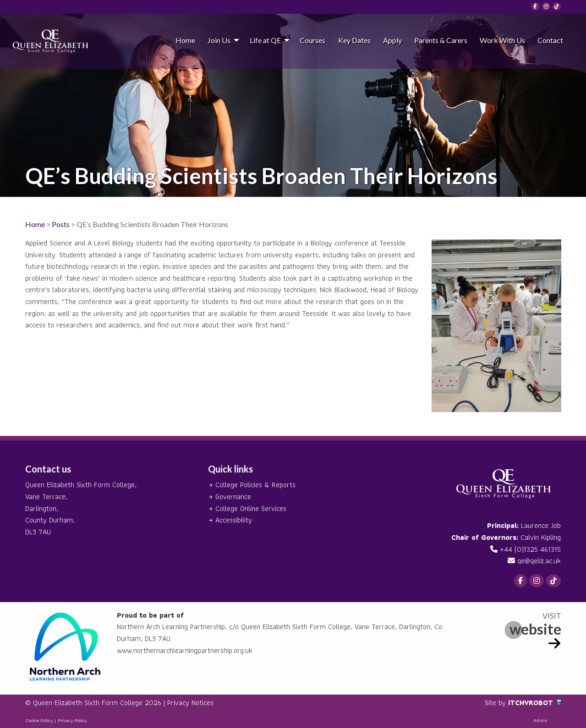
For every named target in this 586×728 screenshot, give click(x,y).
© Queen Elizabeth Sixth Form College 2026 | (96, 703)
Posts (61, 224)
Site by (496, 703)
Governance (233, 497)
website (535, 629)
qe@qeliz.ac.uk (539, 561)
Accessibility (234, 520)
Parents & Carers (441, 40)
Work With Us (502, 40)
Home (185, 40)
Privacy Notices (190, 703)
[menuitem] (185, 40)
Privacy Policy (72, 720)
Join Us (219, 40)
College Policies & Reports (255, 485)
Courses (312, 40)
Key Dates (354, 40)
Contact (550, 40)
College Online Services (251, 508)
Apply (392, 40)
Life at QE (265, 40)
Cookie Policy (39, 720)
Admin (540, 720)
